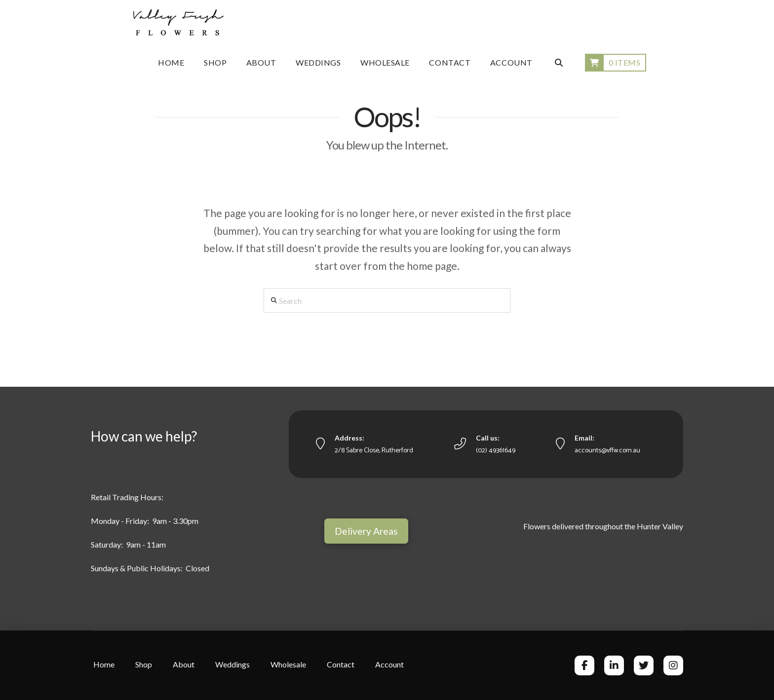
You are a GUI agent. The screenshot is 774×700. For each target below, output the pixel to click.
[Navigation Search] (558, 63)
